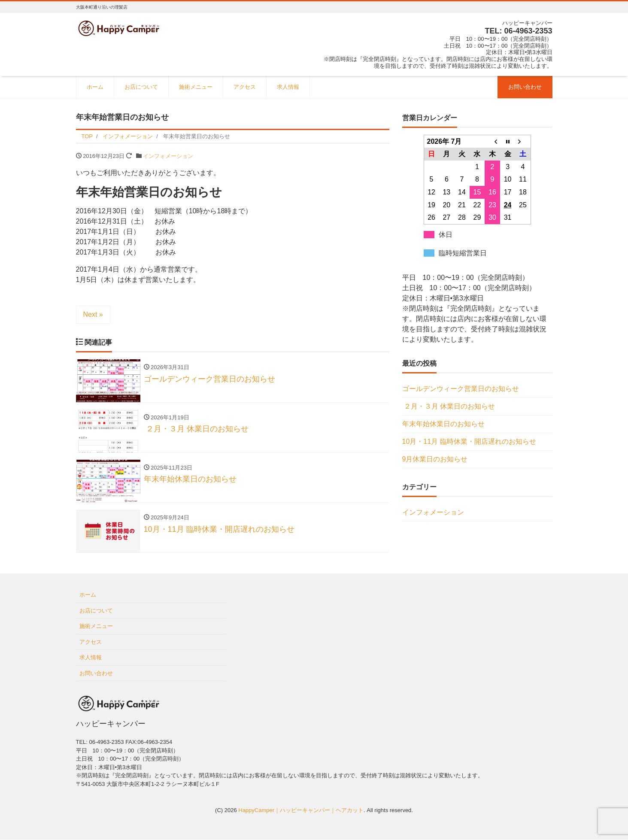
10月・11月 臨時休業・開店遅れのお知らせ (469, 441)
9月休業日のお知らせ (435, 459)
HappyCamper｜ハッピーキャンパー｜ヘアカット (301, 811)
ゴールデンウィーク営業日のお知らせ (461, 389)
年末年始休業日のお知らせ (443, 424)
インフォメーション (168, 156)
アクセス (245, 87)
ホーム (95, 87)
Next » (93, 314)
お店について (141, 87)
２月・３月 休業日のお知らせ (450, 406)
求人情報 (288, 87)
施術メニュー (196, 87)
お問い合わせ (525, 87)
